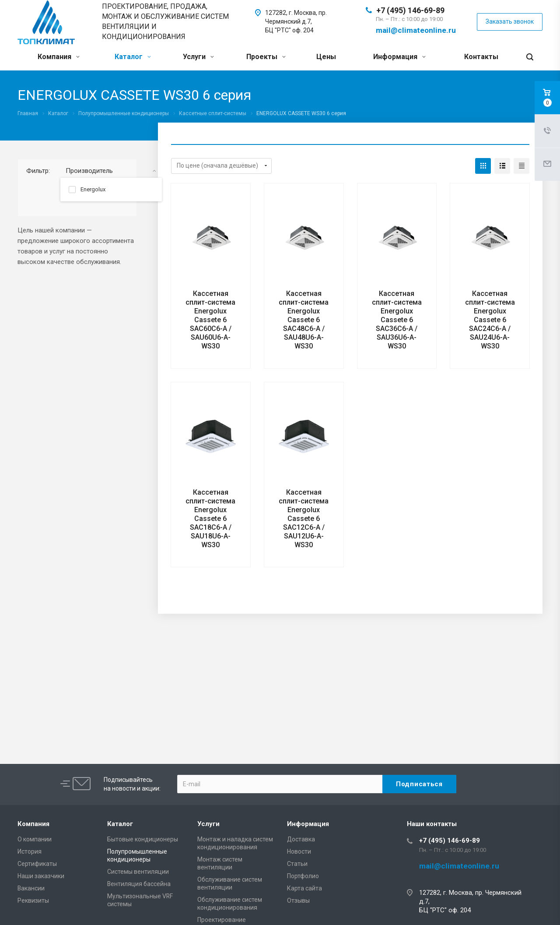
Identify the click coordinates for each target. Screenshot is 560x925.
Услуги (198, 57)
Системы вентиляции (138, 872)
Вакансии (31, 888)
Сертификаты (37, 864)
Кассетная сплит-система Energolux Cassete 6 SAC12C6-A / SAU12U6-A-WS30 (304, 519)
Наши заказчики (41, 876)
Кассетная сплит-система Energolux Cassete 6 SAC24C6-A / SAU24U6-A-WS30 (490, 320)
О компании (35, 839)
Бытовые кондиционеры (143, 839)
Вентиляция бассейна (139, 884)
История (30, 851)
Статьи (297, 864)
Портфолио (303, 876)
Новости (299, 851)
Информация (399, 57)
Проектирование (222, 920)
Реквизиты (33, 900)
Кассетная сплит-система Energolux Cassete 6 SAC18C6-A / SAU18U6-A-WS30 (210, 519)
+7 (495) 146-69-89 (410, 10)
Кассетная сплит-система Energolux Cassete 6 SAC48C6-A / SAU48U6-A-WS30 (304, 320)
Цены (326, 57)
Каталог (133, 57)
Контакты (481, 57)
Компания (59, 57)
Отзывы (298, 900)
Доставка (301, 839)
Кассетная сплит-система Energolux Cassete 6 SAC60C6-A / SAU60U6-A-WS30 (210, 320)
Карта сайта (304, 888)
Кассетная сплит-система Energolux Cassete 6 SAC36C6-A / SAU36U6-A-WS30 (397, 320)
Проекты (266, 57)
